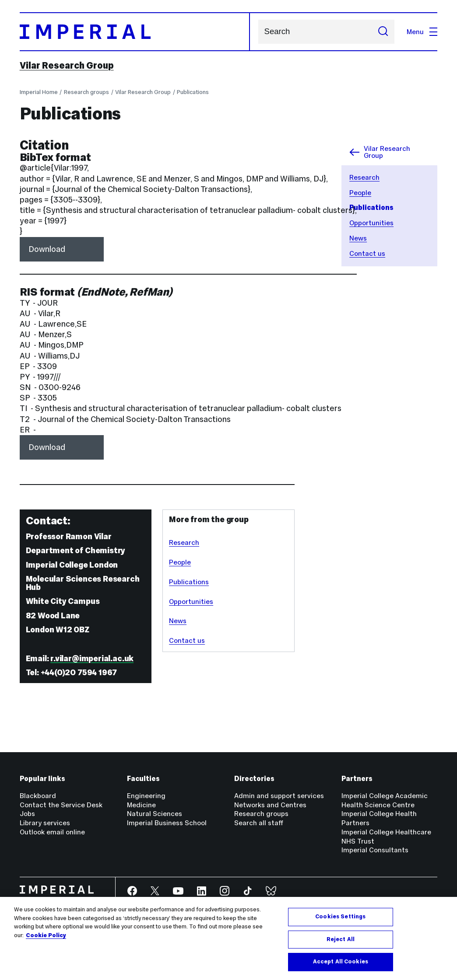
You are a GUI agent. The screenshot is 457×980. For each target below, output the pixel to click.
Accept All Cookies (341, 962)
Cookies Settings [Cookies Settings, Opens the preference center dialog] (340, 917)
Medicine (141, 805)
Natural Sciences (155, 814)
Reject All (341, 939)
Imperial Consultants (375, 850)
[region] (228, 938)
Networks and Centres (270, 805)
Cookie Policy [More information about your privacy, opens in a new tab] (46, 935)
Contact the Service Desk (61, 805)
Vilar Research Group (67, 65)
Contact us (367, 253)
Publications (193, 92)
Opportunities (371, 223)
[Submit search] (383, 32)
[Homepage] (135, 32)
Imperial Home (39, 92)
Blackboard (38, 796)
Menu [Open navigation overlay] (422, 32)
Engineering (146, 796)
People (360, 193)
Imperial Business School (167, 823)
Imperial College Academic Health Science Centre (385, 800)
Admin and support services (279, 796)
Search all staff (259, 823)
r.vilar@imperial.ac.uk (92, 658)
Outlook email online (52, 832)
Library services (45, 823)
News (358, 238)
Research (364, 177)
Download (47, 249)
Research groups (86, 92)
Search (258, 32)
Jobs (27, 814)
